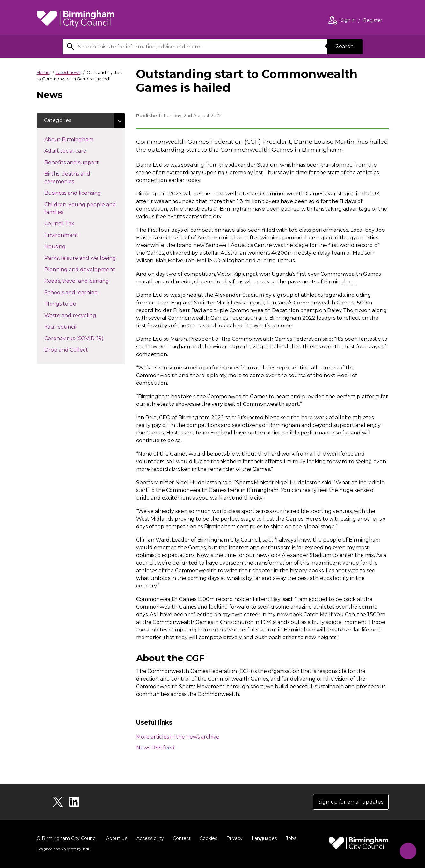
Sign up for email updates (350, 802)
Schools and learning (82, 292)
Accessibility (149, 839)
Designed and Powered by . (64, 849)
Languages (263, 839)
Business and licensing (84, 193)
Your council (72, 327)
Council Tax (71, 223)
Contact (180, 839)
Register (373, 21)
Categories (58, 121)
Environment (73, 235)
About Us (117, 839)
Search (345, 46)
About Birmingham (80, 139)
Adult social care (77, 151)
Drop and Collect (77, 350)
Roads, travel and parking (84, 281)
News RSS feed (155, 748)
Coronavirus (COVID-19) (84, 338)
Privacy (233, 839)
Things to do (72, 304)
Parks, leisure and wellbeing (84, 258)
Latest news (68, 72)
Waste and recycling (82, 315)
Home (43, 72)
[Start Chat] (408, 851)
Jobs (289, 839)
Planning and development (84, 269)
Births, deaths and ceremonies (70, 178)
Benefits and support (83, 162)
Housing (66, 246)
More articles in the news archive (178, 737)
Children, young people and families (80, 209)
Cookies (207, 839)
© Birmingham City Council (67, 839)
